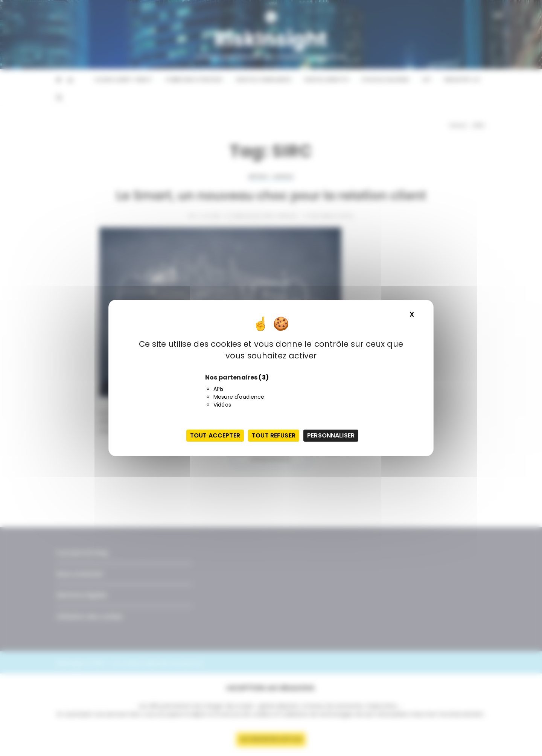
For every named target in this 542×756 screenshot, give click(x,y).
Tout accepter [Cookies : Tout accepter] (215, 435)
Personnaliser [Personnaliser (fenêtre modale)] (331, 435)
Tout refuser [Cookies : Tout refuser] (274, 435)
